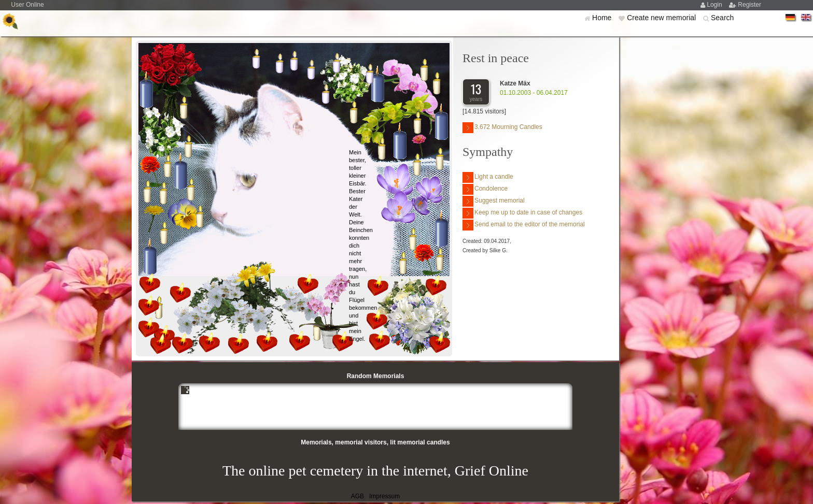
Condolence (485, 189)
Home (603, 18)
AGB (358, 496)
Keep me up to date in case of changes (522, 213)
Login (715, 5)
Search (722, 18)
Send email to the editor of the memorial (524, 225)
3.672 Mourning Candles (502, 128)
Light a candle (488, 177)
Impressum (384, 496)
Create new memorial (662, 18)
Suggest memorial (494, 201)
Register (749, 5)
